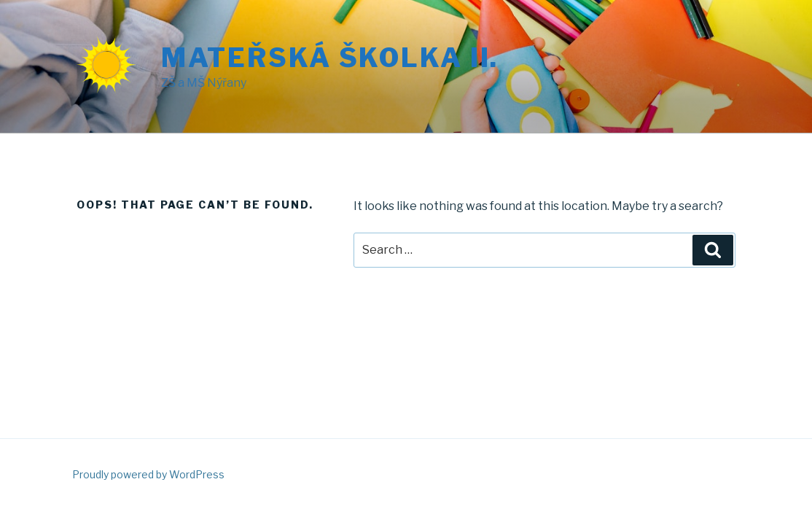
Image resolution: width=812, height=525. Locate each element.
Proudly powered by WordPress (148, 474)
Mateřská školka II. (330, 58)
